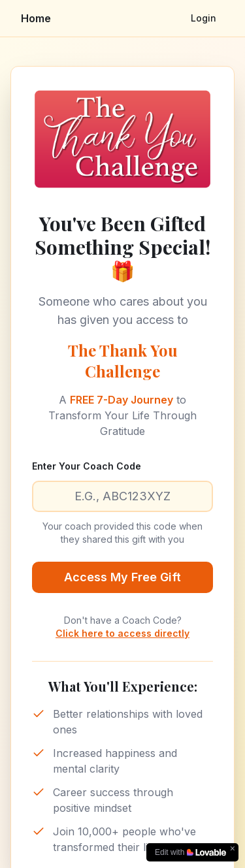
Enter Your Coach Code (87, 466)
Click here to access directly (122, 633)
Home (36, 18)
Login (204, 18)
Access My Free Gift (122, 577)
